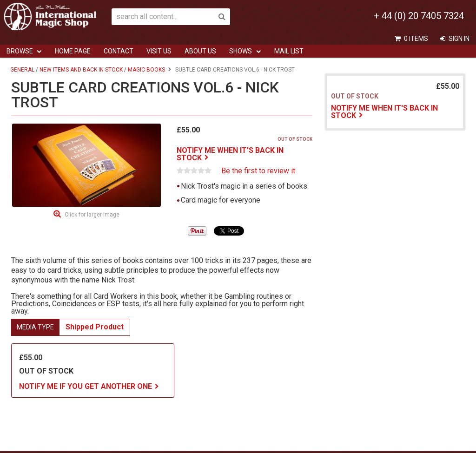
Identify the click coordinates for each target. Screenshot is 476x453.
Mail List (289, 51)
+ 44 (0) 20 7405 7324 (419, 16)
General (22, 70)
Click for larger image (92, 215)
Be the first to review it (258, 171)
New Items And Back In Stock (81, 70)
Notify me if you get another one (86, 386)
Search (222, 17)
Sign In (459, 39)
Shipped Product (95, 327)
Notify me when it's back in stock (230, 154)
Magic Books (146, 70)
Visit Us (159, 51)
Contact (119, 51)
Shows (241, 51)
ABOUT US (200, 51)
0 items (416, 39)
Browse (20, 51)
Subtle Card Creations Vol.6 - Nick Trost (235, 70)
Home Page (73, 51)
